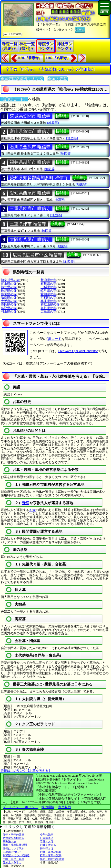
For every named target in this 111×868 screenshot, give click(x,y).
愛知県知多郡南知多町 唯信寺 (39, 178)
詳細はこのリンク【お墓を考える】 (26, 771)
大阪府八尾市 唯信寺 (30, 239)
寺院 (26, 503)
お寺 (32, 510)
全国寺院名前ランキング (22, 79)
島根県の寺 (48, 308)
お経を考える (48, 845)
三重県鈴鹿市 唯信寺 (30, 208)
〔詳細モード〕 (14, 99)
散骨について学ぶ (13, 848)
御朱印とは (47, 848)
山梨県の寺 (48, 287)
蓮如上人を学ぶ (12, 862)
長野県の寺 (9, 290)
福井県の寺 (9, 287)
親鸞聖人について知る (16, 855)
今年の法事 (47, 835)
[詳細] (62, 116)
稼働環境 (48, 807)
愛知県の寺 (48, 294)
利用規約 (65, 807)
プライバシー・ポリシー (20, 807)
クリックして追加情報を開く (30, 827)
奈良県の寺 (9, 304)
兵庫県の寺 (48, 301)
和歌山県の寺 (50, 304)
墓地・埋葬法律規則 (15, 845)
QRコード (54, 339)
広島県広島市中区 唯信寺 (37, 255)
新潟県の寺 (48, 280)
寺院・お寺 (47, 841)
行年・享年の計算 (13, 835)
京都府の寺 (48, 298)
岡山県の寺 (9, 311)
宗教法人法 (9, 841)
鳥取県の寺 (9, 308)
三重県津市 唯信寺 (28, 224)
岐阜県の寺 (48, 290)
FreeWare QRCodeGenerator (78, 351)
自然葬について (12, 852)
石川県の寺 (48, 284)
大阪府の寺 (9, 301)
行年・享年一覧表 (51, 855)
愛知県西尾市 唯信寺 (30, 193)
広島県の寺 (48, 311)
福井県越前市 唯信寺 (30, 162)
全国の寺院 (58, 79)
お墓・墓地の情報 (51, 852)
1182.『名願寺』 (58, 58)
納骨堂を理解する (13, 838)
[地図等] (53, 123)
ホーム (80, 29)
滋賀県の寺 (9, 298)
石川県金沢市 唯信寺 (30, 147)
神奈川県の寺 (10, 280)
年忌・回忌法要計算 (52, 859)
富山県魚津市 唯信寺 (30, 131)
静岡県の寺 (9, 294)
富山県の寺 (9, 284)
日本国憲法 (47, 838)
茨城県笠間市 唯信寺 (30, 116)
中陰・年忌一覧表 (13, 859)
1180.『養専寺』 (30, 58)
